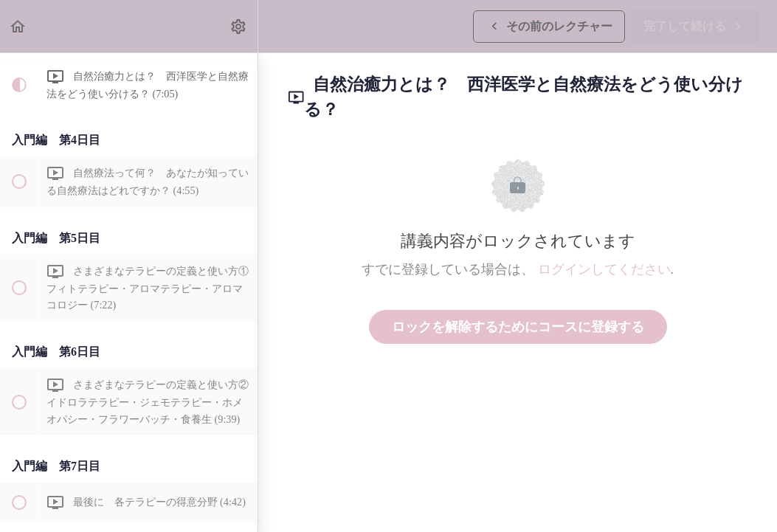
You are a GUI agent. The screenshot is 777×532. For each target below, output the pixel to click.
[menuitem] (239, 26)
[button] (18, 26)
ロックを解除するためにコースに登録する (518, 327)
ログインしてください (604, 269)
